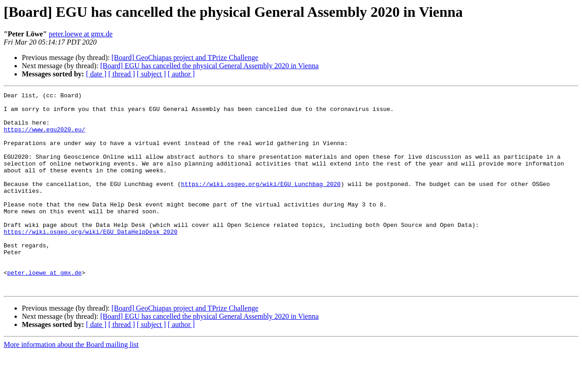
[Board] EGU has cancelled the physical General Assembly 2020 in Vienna (209, 66)
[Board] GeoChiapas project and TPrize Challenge (185, 58)
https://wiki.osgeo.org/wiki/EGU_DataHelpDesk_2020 (90, 260)
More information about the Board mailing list (71, 384)
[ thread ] (122, 74)
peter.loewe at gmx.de (80, 34)
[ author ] (181, 74)
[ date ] (96, 74)
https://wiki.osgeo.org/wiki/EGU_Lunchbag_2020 (261, 203)
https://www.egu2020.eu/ (44, 137)
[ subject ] (151, 74)
